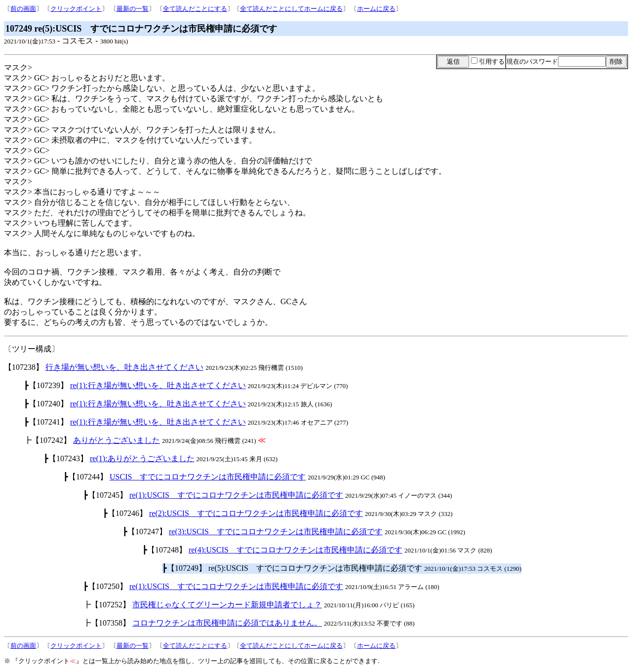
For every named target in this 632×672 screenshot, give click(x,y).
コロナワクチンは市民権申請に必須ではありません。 (227, 623)
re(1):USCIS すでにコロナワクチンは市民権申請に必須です (236, 495)
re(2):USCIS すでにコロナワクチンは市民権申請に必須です (256, 513)
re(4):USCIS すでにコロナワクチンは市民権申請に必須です (296, 550)
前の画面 (23, 9)
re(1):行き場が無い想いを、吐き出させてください (158, 385)
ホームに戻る (376, 9)
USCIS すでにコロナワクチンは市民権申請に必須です (208, 477)
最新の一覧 (133, 9)
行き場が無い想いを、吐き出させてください (124, 367)
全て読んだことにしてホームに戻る (291, 9)
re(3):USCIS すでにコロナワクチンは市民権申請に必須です (276, 532)
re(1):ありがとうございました (142, 458)
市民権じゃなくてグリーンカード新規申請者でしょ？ (227, 605)
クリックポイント (76, 9)
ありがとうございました (117, 440)
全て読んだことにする (195, 9)
